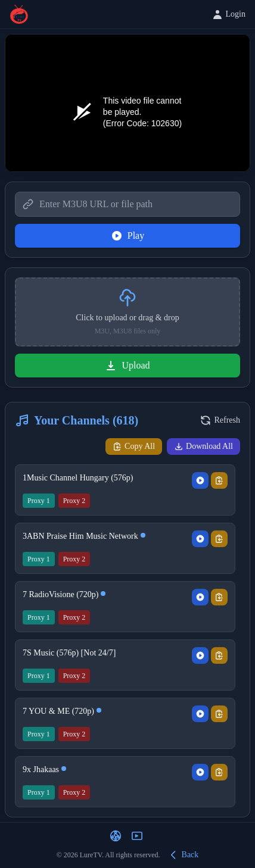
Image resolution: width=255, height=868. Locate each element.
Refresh (220, 420)
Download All (203, 447)
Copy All (134, 447)
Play (128, 236)
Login (228, 14)
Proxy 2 (74, 501)
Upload (127, 366)
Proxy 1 (39, 501)
